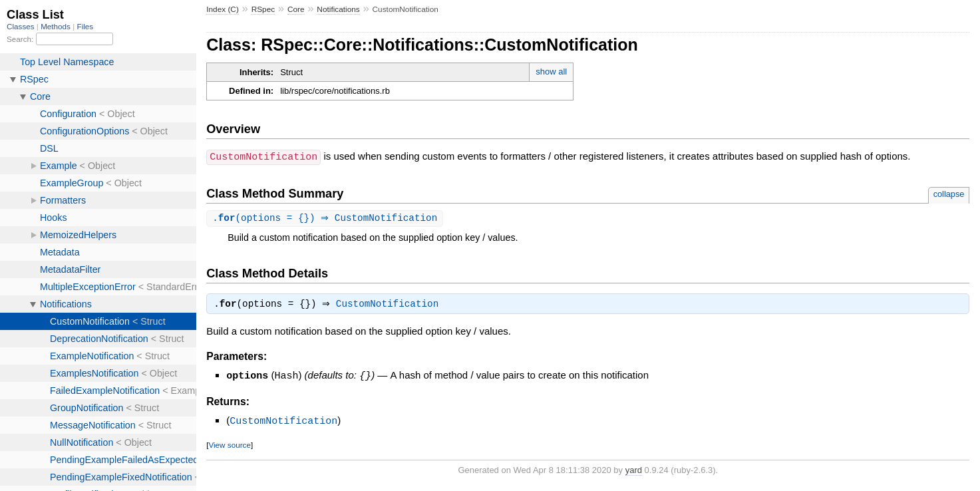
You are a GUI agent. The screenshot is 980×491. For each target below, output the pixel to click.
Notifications (338, 9)
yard (634, 470)
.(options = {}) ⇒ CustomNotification (326, 218)
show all (551, 72)
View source (229, 445)
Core (296, 9)
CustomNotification (391, 305)
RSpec (263, 9)
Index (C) (223, 9)
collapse (949, 193)
